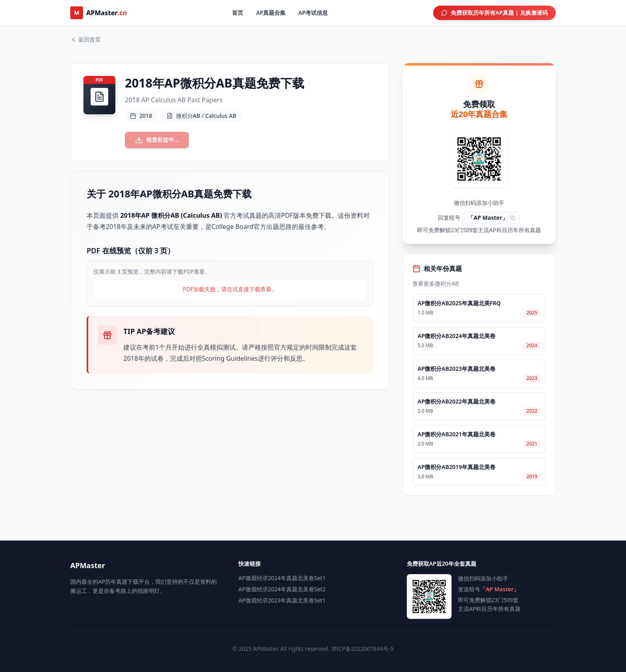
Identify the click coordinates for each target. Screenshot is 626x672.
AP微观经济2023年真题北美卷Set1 (282, 600)
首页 (238, 13)
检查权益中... (162, 141)
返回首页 (85, 39)
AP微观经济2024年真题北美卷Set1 (282, 578)
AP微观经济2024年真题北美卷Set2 (282, 589)
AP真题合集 (271, 13)
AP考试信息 (313, 13)
